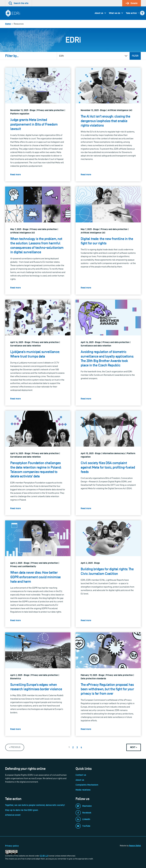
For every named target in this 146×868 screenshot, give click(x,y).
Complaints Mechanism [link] (87, 785)
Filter (135, 56)
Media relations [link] (83, 790)
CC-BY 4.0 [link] (44, 856)
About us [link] (99, 13)
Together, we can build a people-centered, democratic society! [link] (35, 805)
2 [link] (73, 747)
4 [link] (81, 747)
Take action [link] (131, 13)
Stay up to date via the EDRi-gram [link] (22, 810)
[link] (142, 13)
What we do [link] (115, 13)
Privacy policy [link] (12, 846)
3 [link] (77, 747)
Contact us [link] (81, 775)
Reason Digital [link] (135, 846)
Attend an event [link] (13, 815)
